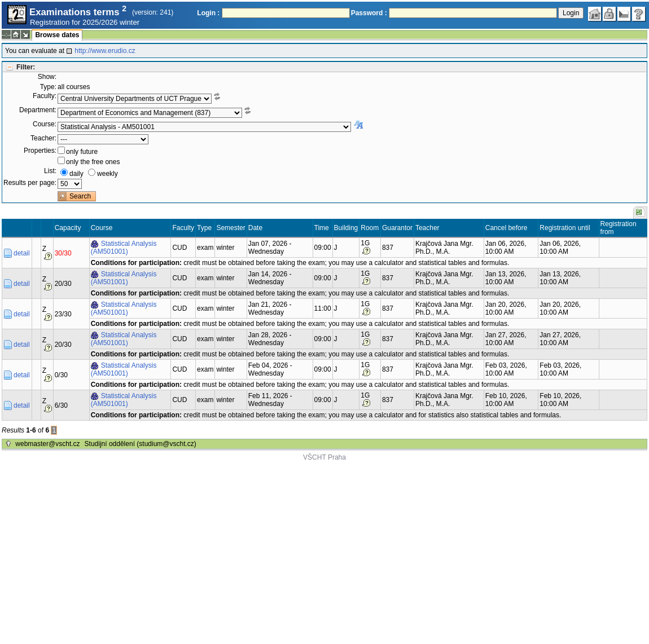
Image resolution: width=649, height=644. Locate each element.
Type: (48, 87)
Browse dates (57, 35)
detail (22, 253)
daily (76, 174)
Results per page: (30, 183)
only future (82, 152)
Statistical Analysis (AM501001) (124, 248)
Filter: (26, 67)
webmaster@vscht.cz (47, 444)
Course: (45, 124)
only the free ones (93, 162)
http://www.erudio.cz (105, 51)
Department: (38, 110)
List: (50, 171)
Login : (208, 13)
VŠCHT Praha (324, 457)
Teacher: (43, 138)
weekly (108, 174)
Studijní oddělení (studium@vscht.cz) (141, 444)
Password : (369, 13)
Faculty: (45, 96)
